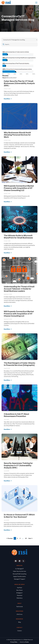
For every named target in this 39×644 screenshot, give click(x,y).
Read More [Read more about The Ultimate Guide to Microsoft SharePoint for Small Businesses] (7, 253)
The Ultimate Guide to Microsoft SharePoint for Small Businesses (18, 237)
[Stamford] (19, 595)
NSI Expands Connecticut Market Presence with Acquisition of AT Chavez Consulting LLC (19, 188)
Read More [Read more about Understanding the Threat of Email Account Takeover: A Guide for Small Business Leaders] (7, 306)
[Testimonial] (19, 607)
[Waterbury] (19, 598)
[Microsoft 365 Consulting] (19, 574)
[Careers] (19, 631)
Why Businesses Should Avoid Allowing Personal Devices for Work (17, 135)
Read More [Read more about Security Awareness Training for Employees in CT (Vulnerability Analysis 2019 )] (7, 481)
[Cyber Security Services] (19, 571)
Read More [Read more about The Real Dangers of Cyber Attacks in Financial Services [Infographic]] (7, 380)
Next (31, 538)
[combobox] (19, 44)
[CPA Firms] (19, 614)
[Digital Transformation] (19, 576)
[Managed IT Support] (19, 579)
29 (26, 538)
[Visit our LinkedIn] (20, 561)
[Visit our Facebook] (16, 561)
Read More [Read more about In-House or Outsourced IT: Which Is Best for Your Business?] (7, 530)
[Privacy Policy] (14, 642)
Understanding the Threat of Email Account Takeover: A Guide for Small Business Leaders (19, 289)
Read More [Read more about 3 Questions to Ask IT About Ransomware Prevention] (7, 429)
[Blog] (19, 622)
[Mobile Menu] (36, 3)
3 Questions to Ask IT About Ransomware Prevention (16, 415)
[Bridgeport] (19, 593)
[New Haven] (19, 590)
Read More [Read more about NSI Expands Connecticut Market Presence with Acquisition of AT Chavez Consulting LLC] (7, 202)
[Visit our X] (23, 561)
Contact (20, 627)
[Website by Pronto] (24, 642)
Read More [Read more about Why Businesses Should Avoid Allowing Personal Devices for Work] (7, 152)
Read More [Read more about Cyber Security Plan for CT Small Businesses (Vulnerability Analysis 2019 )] (7, 99)
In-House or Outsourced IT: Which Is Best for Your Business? (19, 516)
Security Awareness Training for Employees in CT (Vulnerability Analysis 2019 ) (18, 465)
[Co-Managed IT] (19, 569)
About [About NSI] (19, 603)
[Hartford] (19, 588)
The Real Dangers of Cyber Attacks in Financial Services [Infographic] (19, 364)
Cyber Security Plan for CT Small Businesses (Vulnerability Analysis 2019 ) (19, 83)
